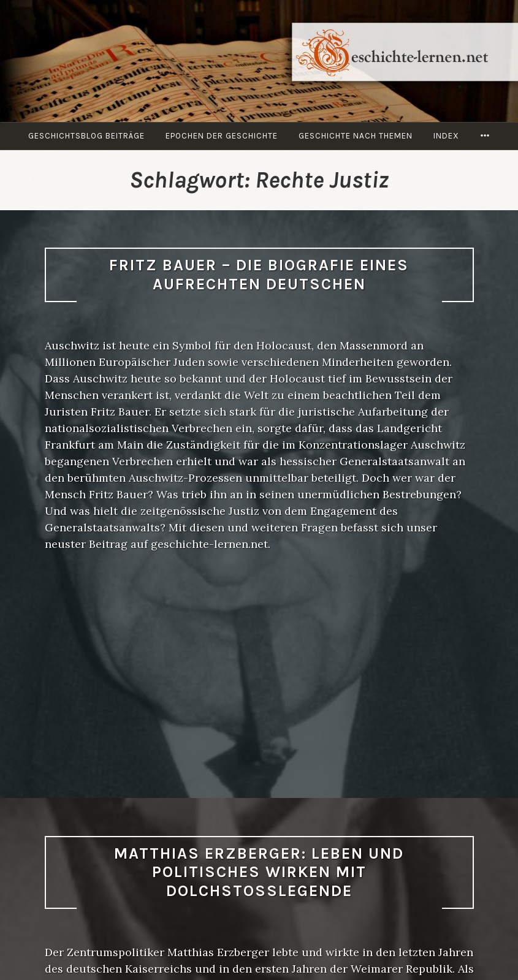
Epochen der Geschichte (222, 136)
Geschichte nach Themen (356, 136)
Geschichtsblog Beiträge (86, 136)
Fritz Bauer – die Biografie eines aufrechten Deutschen (259, 275)
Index (446, 136)
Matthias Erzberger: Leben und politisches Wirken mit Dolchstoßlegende (259, 872)
